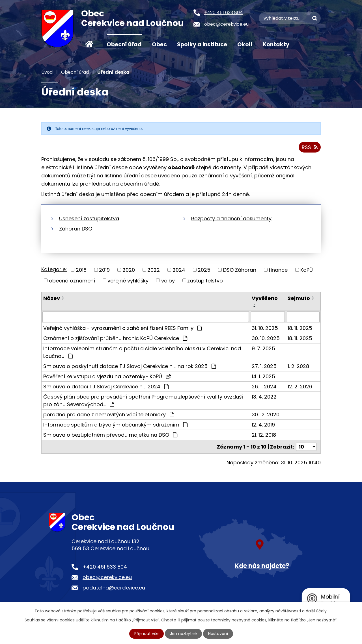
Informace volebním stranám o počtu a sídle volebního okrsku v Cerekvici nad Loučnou (142, 352)
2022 (154, 270)
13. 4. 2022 (264, 397)
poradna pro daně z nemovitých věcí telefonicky (109, 415)
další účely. (317, 611)
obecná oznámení (72, 280)
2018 (81, 270)
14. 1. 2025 (263, 376)
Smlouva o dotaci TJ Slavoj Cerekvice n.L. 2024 (106, 387)
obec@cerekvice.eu (107, 577)
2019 (104, 270)
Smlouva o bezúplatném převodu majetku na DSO (110, 435)
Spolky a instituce (202, 44)
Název (52, 298)
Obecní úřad (124, 44)
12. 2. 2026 (300, 387)
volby (168, 280)
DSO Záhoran (240, 270)
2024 (179, 270)
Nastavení (218, 634)
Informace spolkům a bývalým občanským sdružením (115, 425)
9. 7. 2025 (263, 348)
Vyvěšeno (265, 298)
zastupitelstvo (205, 280)
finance (278, 270)
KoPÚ (307, 270)
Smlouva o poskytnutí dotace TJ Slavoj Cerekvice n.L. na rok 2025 (130, 366)
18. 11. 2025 (300, 328)
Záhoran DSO (76, 229)
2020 (129, 270)
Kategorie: (54, 269)
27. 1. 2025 (264, 366)
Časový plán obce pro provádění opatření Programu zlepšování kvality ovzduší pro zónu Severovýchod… (143, 401)
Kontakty (276, 44)
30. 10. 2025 (266, 338)
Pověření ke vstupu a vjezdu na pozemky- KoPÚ (107, 376)
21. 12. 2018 (264, 435)
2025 (204, 270)
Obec (159, 44)
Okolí (245, 44)
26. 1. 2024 (264, 387)
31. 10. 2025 (265, 328)
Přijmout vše (146, 634)
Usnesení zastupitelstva (89, 218)
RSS (310, 147)
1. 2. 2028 (298, 366)
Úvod (89, 44)
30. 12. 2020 (266, 415)
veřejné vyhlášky (128, 280)
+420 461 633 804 (105, 567)
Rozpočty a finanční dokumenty (231, 218)
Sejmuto (299, 298)
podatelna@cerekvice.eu (114, 588)
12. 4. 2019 (263, 425)
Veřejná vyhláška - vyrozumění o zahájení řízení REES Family (122, 328)
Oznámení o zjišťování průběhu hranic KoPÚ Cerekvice (115, 338)
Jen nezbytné (183, 634)
